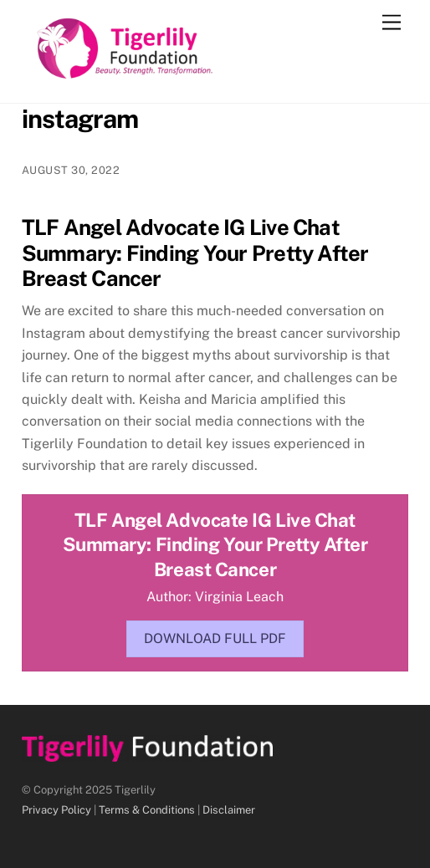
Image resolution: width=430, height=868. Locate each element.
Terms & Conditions (147, 810)
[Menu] (392, 23)
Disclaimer (229, 810)
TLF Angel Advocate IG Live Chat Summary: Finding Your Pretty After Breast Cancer (195, 253)
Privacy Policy (56, 810)
